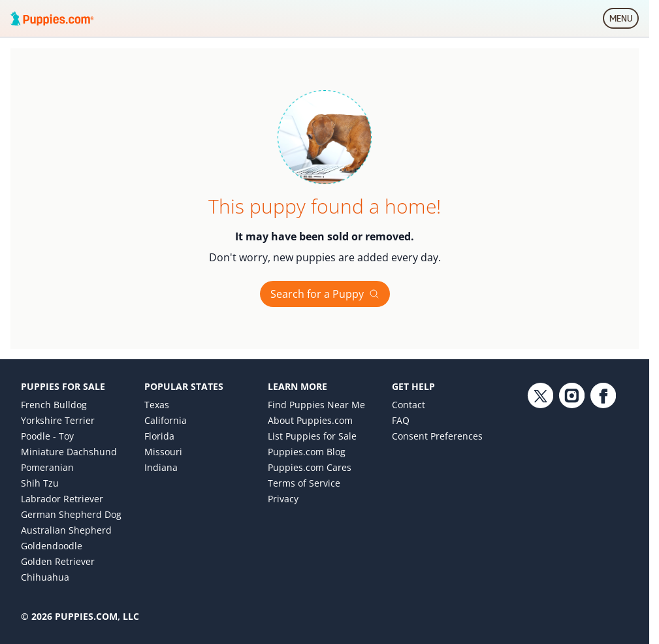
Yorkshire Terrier (58, 420)
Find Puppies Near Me (316, 405)
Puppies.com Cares (310, 467)
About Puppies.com (310, 420)
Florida (159, 436)
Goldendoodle (52, 546)
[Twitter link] (540, 490)
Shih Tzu (40, 483)
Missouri (163, 452)
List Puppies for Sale (312, 436)
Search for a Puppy (325, 294)
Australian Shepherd (66, 530)
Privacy (283, 499)
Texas (157, 405)
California (166, 420)
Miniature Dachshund (69, 452)
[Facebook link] (603, 490)
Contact (409, 405)
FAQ (401, 420)
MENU (624, 21)
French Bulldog (54, 405)
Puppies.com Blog (307, 452)
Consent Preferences (437, 436)
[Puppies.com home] (52, 18)
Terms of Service (304, 483)
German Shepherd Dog (71, 514)
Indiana (161, 467)
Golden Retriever (58, 561)
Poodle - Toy (47, 436)
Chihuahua (45, 577)
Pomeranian (47, 467)
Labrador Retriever (62, 499)
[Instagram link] (571, 490)
